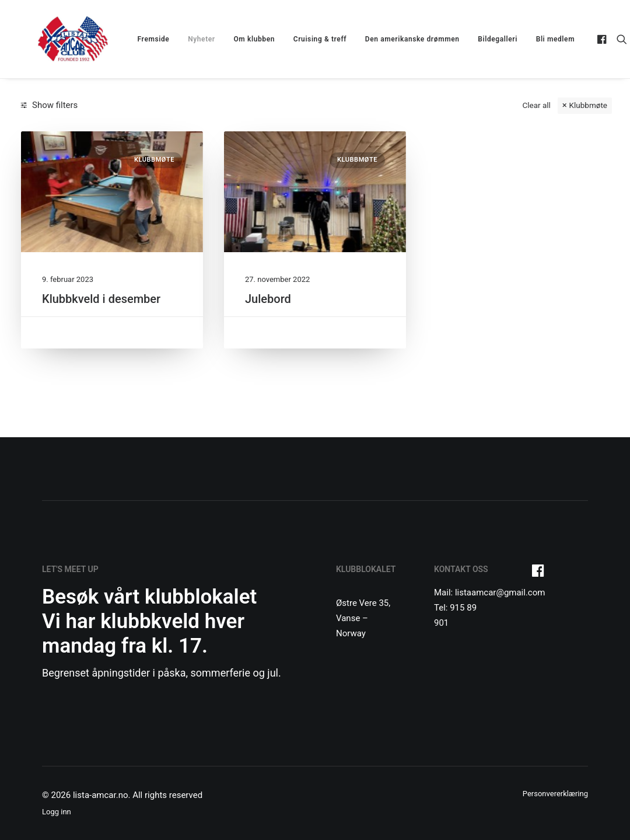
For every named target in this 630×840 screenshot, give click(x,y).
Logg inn (57, 812)
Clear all (536, 105)
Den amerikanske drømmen (396, 39)
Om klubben (238, 39)
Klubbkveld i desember (101, 299)
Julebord (268, 299)
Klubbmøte (588, 105)
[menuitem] (137, 39)
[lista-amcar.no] (57, 39)
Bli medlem (539, 39)
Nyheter (185, 39)
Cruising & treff (304, 39)
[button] (587, 39)
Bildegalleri (481, 39)
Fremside (137, 39)
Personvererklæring (555, 794)
